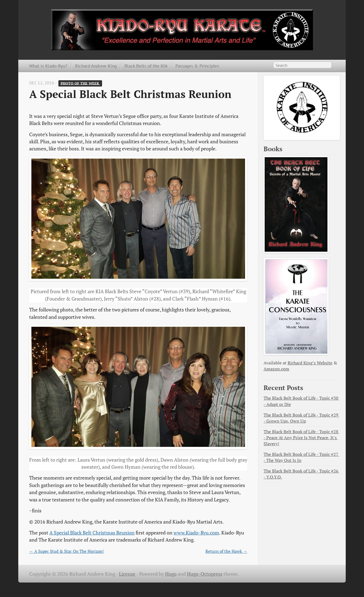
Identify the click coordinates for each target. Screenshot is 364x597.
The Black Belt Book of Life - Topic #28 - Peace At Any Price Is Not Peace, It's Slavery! (301, 438)
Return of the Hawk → (226, 551)
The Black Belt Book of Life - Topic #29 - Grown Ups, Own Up (301, 418)
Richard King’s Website (310, 363)
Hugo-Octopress (205, 574)
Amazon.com (276, 369)
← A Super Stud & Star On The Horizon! (66, 551)
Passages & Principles (197, 66)
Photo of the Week (80, 83)
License (127, 574)
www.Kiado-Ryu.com (196, 533)
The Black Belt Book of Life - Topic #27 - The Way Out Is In (301, 457)
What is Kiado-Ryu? (48, 66)
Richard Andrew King (96, 66)
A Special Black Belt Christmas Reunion (92, 533)
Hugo (171, 574)
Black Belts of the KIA (146, 66)
